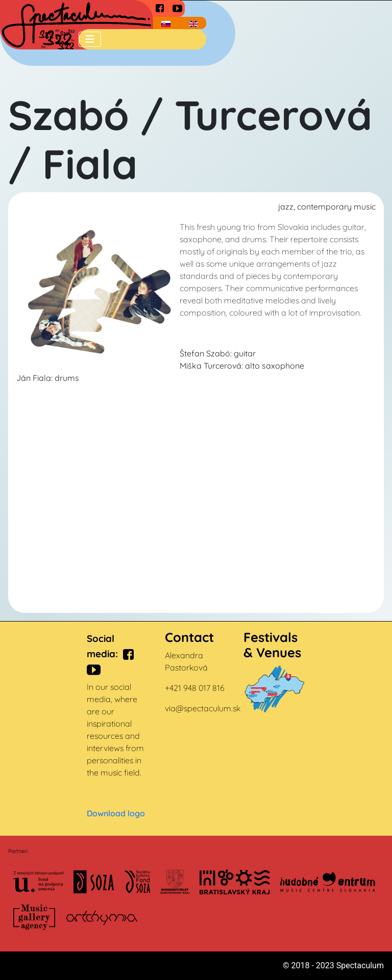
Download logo (116, 813)
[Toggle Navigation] (90, 39)
